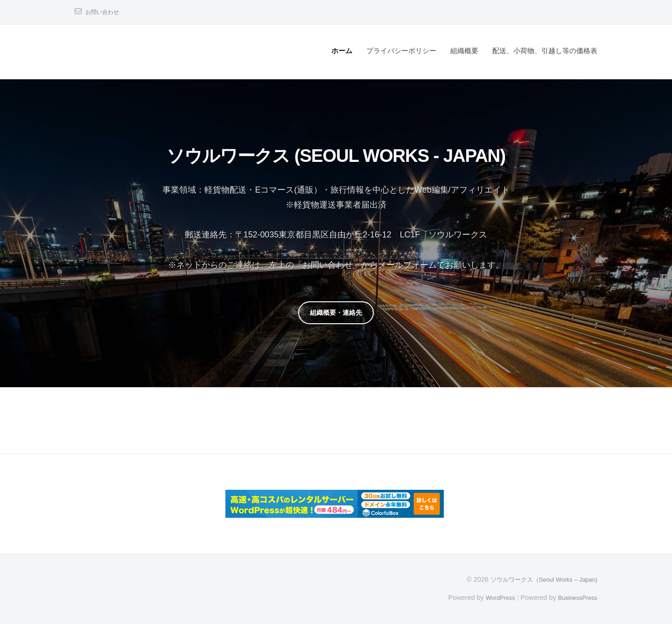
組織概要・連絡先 (336, 313)
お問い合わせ (105, 12)
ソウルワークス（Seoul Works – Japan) (538, 581)
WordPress (493, 599)
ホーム (342, 51)
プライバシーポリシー (401, 51)
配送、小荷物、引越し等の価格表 (545, 51)
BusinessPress (575, 599)
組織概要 (464, 51)
